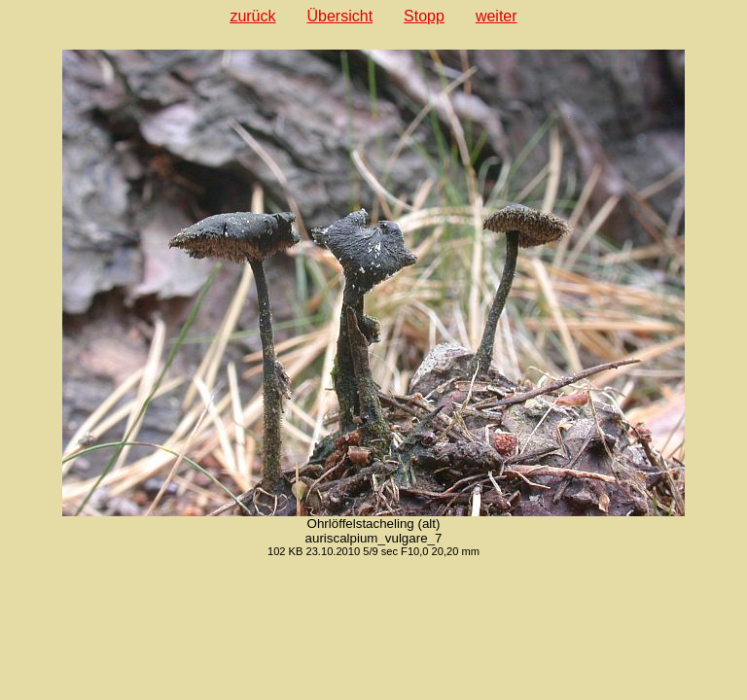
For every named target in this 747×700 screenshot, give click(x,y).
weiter (497, 16)
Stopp (424, 16)
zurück (252, 16)
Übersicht (340, 16)
